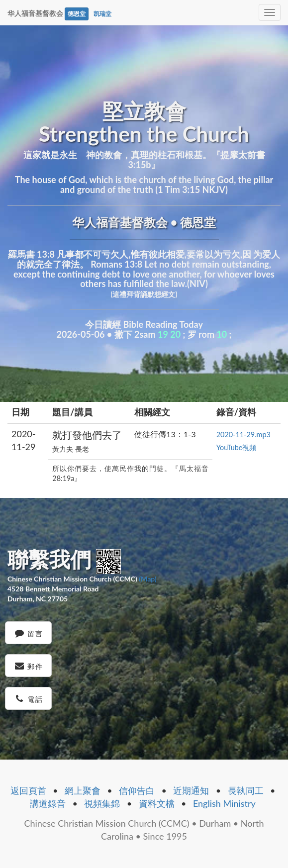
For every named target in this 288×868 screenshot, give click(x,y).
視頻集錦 (102, 803)
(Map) (147, 579)
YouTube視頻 (237, 447)
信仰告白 (137, 790)
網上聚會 (83, 790)
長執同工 (246, 790)
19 (163, 334)
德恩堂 (77, 14)
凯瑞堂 (102, 14)
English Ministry (224, 803)
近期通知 (191, 790)
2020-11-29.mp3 (243, 434)
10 (222, 334)
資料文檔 (157, 803)
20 (175, 334)
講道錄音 (48, 803)
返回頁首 (28, 790)
